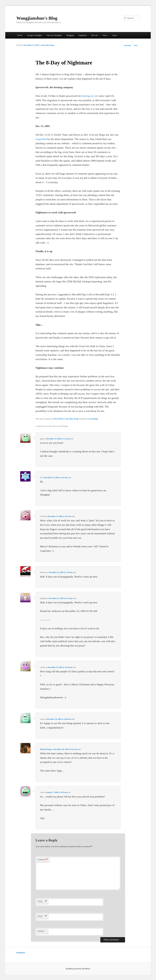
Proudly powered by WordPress (78, 969)
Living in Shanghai (34, 35)
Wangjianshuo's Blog (37, 18)
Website (41, 931)
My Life (95, 35)
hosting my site (90, 96)
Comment (43, 860)
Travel (20, 35)
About (115, 35)
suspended (41, 139)
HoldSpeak (21, 953)
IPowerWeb (58, 419)
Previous (127, 45)
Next (137, 45)
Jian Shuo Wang (48, 45)
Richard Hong (46, 749)
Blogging (70, 35)
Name (42, 901)
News (105, 35)
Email (42, 916)
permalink (94, 419)
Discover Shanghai (54, 35)
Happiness (83, 35)
